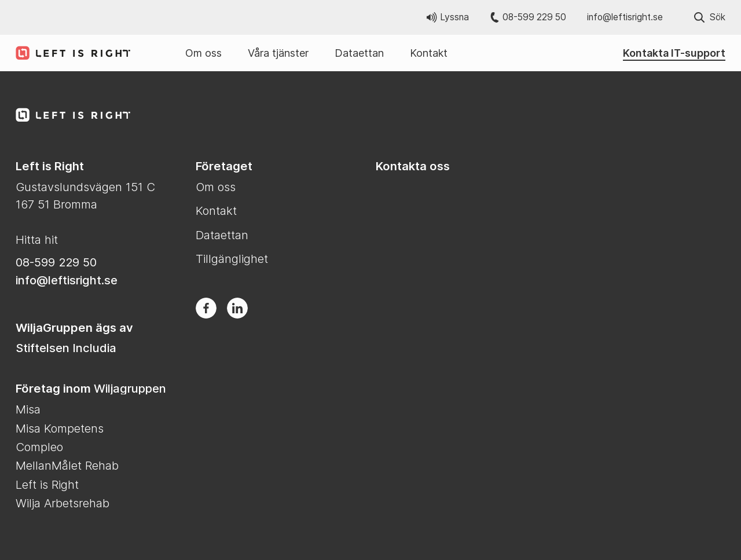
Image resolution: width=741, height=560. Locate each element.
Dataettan (359, 53)
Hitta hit (37, 239)
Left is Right (47, 484)
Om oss (203, 53)
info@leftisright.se (625, 17)
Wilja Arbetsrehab (63, 503)
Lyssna (448, 17)
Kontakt (429, 53)
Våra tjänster (278, 53)
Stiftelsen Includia (66, 348)
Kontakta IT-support (674, 53)
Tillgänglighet (232, 259)
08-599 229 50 (528, 17)
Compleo (39, 447)
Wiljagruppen (130, 388)
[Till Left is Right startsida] (68, 53)
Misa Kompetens (60, 428)
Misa (28, 409)
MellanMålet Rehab (67, 465)
